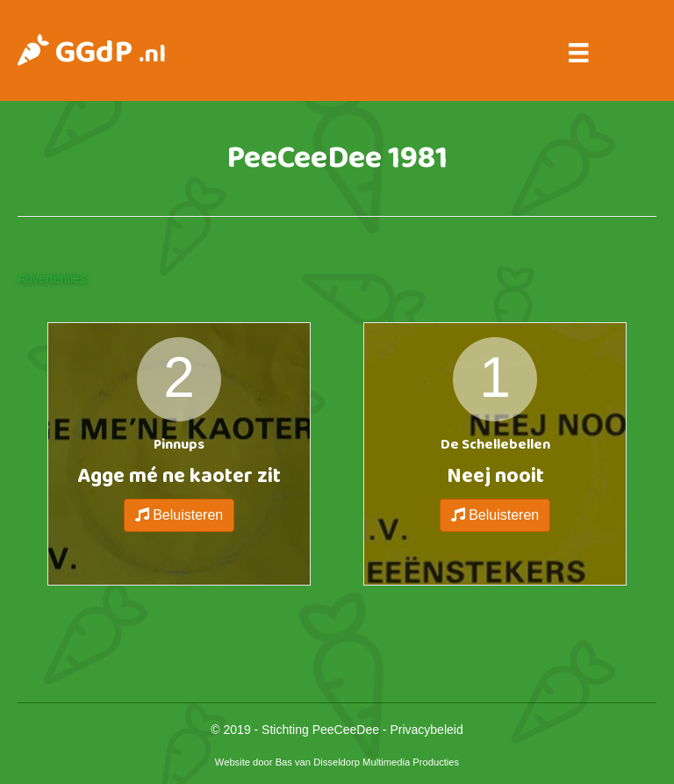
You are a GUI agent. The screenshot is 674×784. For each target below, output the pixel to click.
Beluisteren (179, 515)
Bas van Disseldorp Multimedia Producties (368, 762)
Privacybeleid (426, 730)
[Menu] (578, 53)
